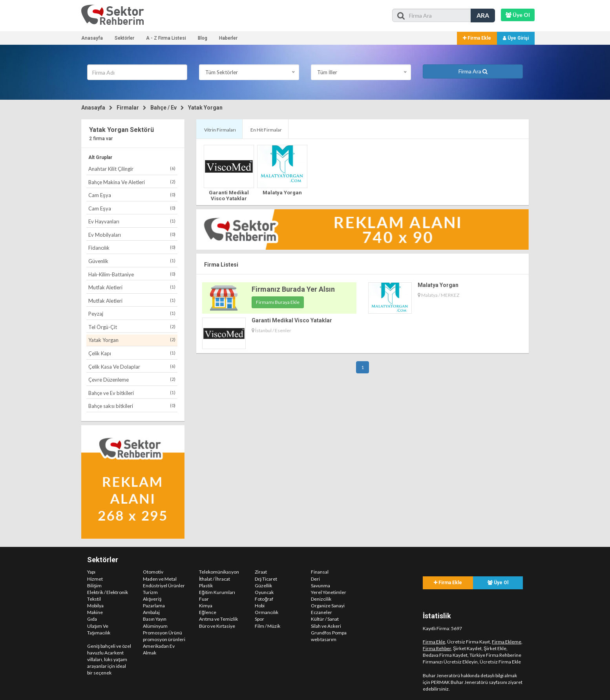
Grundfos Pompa (329, 633)
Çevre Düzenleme (132, 379)
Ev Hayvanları (132, 221)
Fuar (204, 599)
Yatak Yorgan (205, 108)
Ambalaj (151, 612)
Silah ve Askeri (326, 626)
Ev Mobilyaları (132, 235)
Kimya (206, 606)
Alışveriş (152, 599)
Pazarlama (154, 606)
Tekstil (94, 599)
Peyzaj (132, 313)
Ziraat (261, 572)
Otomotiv (153, 572)
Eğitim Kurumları (217, 592)
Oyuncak (264, 592)
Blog (203, 38)
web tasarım (324, 639)
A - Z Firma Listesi (166, 38)
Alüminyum (155, 626)
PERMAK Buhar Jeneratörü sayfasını (469, 682)
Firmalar (128, 108)
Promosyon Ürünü (163, 633)
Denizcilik (321, 599)
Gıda (92, 619)
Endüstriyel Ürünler (164, 586)
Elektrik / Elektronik (108, 592)
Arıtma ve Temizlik (218, 619)
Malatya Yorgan (282, 193)
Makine (95, 612)
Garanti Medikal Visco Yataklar (229, 195)
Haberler (228, 38)
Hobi (260, 606)
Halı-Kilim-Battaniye (132, 274)
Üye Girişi (516, 38)
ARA (483, 15)
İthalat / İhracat (215, 579)
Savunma (321, 586)
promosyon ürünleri (164, 639)
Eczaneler (321, 612)
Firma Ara (473, 71)
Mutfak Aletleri (132, 287)
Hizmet (95, 579)
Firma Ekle (477, 38)
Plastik (206, 586)
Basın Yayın (155, 619)
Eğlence (208, 612)
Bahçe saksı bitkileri (132, 406)
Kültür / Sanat (325, 619)
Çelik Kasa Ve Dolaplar (132, 366)
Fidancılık (132, 248)
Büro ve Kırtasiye (217, 626)
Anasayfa (92, 38)
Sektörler (124, 38)
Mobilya (95, 606)
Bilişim (94, 586)
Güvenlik (132, 261)
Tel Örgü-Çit (132, 327)
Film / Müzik (268, 626)
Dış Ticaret (266, 579)
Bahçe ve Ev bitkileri (132, 393)
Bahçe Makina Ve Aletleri (132, 182)
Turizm (150, 592)
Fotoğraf (264, 599)
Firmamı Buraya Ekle (278, 302)
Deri (315, 579)
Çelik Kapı (132, 353)
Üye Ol (498, 583)
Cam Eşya (132, 195)
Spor (259, 619)
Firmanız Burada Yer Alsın (293, 289)
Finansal (320, 572)
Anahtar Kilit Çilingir (132, 169)
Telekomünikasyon (219, 572)
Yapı (91, 572)
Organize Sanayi (328, 606)
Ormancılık (267, 612)
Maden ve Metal (160, 579)
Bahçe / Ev (163, 108)
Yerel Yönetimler (329, 592)
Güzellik (263, 586)
